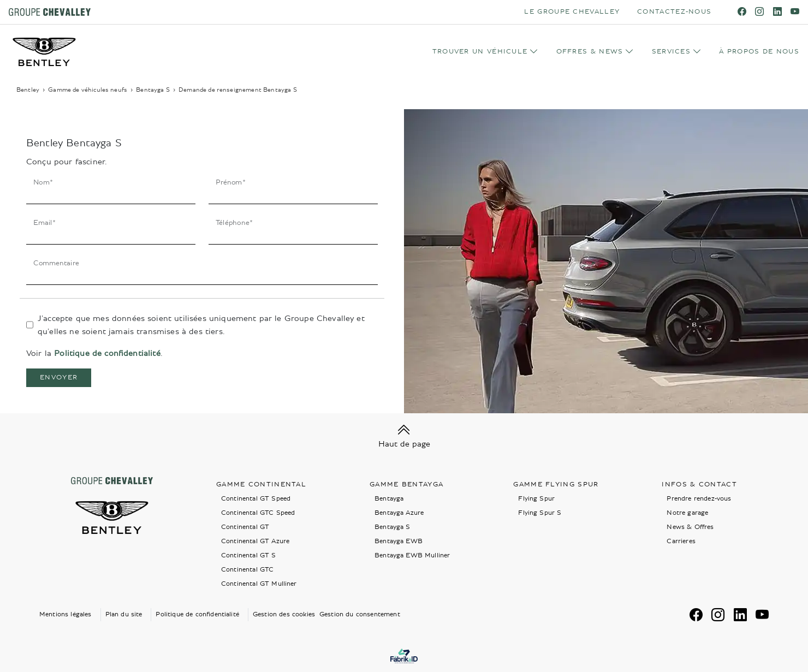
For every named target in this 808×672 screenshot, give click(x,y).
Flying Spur (536, 499)
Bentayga (389, 499)
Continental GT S (249, 555)
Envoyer (59, 377)
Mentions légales (66, 614)
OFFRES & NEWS (590, 52)
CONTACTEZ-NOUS (674, 12)
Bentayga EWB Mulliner (412, 555)
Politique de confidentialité (107, 353)
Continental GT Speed (256, 499)
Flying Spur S (540, 513)
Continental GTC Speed (258, 513)
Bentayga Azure (399, 513)
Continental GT (245, 527)
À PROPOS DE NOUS (759, 52)
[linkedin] (777, 12)
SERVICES (671, 52)
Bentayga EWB (399, 541)
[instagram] (759, 12)
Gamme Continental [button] (261, 484)
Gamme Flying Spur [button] (556, 484)
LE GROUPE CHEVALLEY (572, 12)
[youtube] (795, 12)
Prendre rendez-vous (699, 499)
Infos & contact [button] (699, 484)
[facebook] (742, 12)
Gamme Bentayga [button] (406, 484)
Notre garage (687, 513)
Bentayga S (393, 527)
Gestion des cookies (284, 614)
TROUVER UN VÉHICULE (480, 52)
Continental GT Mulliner (259, 584)
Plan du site (124, 614)
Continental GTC (247, 570)
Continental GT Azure (255, 541)
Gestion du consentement (360, 614)
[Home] (44, 52)
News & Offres (690, 527)
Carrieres (681, 541)
